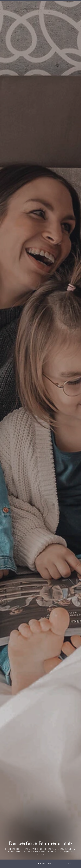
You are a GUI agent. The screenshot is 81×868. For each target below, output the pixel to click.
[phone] (24, 864)
